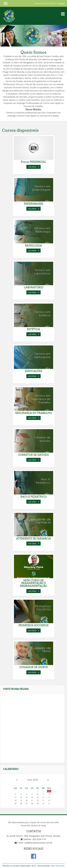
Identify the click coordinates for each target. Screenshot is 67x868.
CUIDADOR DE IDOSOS (34, 667)
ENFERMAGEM (33, 204)
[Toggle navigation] (63, 14)
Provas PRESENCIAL (33, 162)
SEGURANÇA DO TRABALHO (33, 413)
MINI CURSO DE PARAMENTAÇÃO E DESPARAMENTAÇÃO (33, 583)
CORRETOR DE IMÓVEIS (33, 455)
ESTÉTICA (33, 329)
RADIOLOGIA (33, 246)
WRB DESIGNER (57, 866)
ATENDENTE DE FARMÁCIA (34, 538)
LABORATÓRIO (34, 287)
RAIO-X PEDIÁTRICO (34, 497)
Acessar (61, 3)
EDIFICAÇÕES (33, 371)
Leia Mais (33, 167)
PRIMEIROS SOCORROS (33, 625)
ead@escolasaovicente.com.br (38, 843)
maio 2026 (32, 780)
